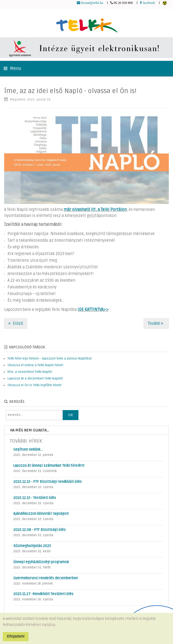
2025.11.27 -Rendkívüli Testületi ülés (43, 594)
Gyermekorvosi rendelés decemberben (46, 578)
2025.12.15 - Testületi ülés (35, 498)
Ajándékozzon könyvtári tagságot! (41, 514)
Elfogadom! (16, 636)
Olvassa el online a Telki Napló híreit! (35, 365)
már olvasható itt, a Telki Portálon (95, 210)
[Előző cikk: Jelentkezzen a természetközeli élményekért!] (16, 324)
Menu (12, 69)
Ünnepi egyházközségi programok (41, 562)
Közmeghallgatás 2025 (32, 546)
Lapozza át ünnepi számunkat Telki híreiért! (49, 466)
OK (71, 415)
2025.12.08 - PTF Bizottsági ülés (40, 530)
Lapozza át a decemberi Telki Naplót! (35, 379)
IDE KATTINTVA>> (93, 310)
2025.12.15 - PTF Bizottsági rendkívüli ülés (48, 482)
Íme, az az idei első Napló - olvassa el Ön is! (70, 91)
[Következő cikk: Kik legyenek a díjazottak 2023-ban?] (156, 324)
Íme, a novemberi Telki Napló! (30, 372)
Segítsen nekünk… (28, 450)
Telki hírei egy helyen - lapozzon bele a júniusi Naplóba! (50, 359)
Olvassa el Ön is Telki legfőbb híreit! (35, 385)
